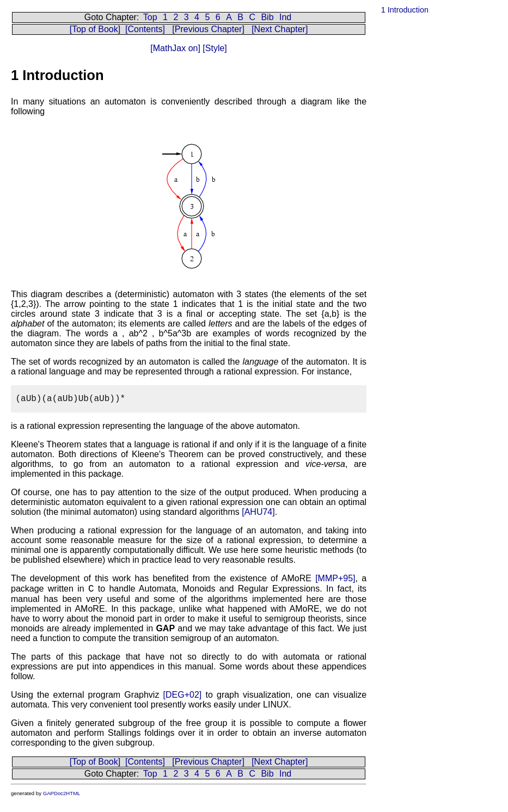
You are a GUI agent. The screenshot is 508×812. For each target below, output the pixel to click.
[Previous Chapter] (208, 29)
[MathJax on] (175, 48)
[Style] (214, 48)
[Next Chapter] (280, 29)
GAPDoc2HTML (62, 793)
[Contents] (145, 29)
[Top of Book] (95, 29)
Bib (267, 17)
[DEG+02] (183, 695)
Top (150, 17)
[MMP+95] (335, 578)
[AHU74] (258, 512)
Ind (285, 17)
